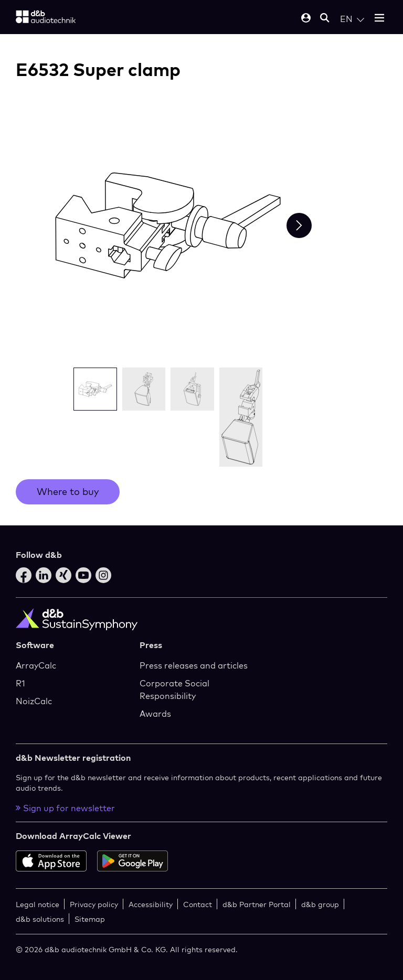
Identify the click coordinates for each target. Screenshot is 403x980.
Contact (198, 904)
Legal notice (38, 904)
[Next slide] (299, 225)
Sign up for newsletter (65, 808)
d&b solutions (40, 919)
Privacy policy (94, 904)
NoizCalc (34, 701)
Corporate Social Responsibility (174, 690)
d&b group (320, 904)
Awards (155, 714)
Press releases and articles (194, 665)
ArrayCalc (36, 665)
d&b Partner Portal (257, 904)
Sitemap (90, 919)
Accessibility (151, 904)
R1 (20, 683)
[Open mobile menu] (379, 19)
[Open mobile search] (325, 19)
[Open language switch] (352, 19)
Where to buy (68, 492)
